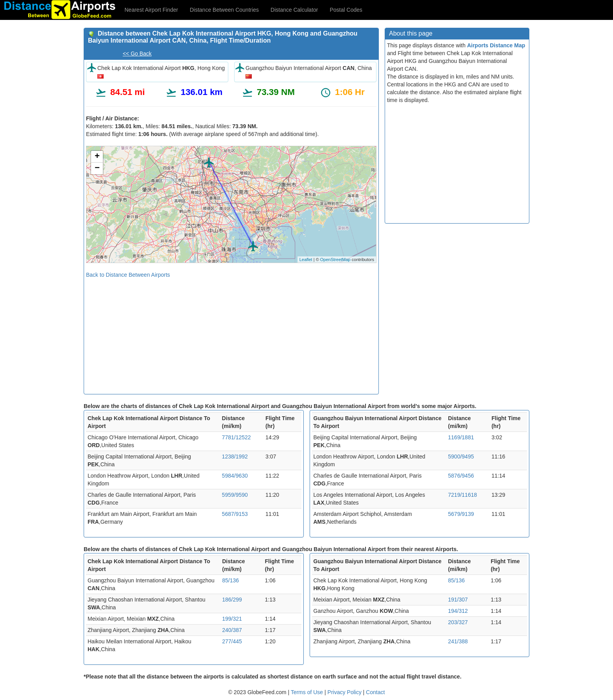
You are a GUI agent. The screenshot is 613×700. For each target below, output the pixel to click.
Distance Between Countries (224, 10)
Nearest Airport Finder (151, 10)
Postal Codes (346, 10)
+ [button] (97, 157)
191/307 (458, 600)
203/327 (458, 622)
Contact (375, 692)
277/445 (232, 641)
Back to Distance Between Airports (128, 275)
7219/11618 (462, 495)
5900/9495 (461, 457)
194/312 (458, 611)
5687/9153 (235, 514)
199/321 (232, 619)
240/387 (232, 630)
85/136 (230, 580)
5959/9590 (235, 495)
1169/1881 (461, 437)
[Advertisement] (231, 333)
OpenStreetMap (335, 260)
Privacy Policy (345, 692)
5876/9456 (461, 476)
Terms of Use (308, 692)
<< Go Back (137, 54)
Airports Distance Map (496, 45)
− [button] (97, 168)
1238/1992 (235, 457)
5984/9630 (235, 476)
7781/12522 (237, 437)
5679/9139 (461, 514)
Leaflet (306, 260)
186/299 (232, 600)
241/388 (458, 641)
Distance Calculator (294, 10)
